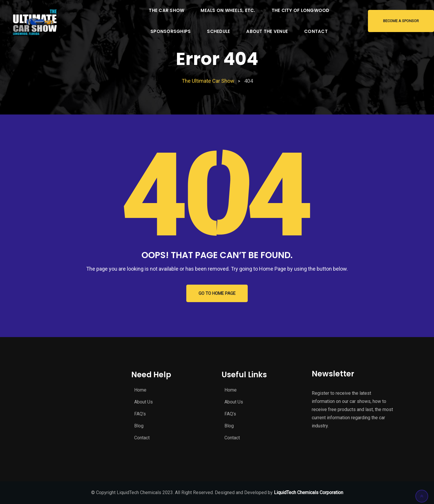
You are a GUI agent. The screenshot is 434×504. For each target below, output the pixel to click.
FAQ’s (140, 414)
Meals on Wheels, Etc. (228, 10)
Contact (316, 31)
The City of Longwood (301, 10)
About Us (144, 402)
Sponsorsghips (171, 31)
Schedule (218, 31)
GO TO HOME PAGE (217, 293)
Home (140, 390)
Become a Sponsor (401, 21)
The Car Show (166, 10)
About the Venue (267, 31)
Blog (139, 426)
